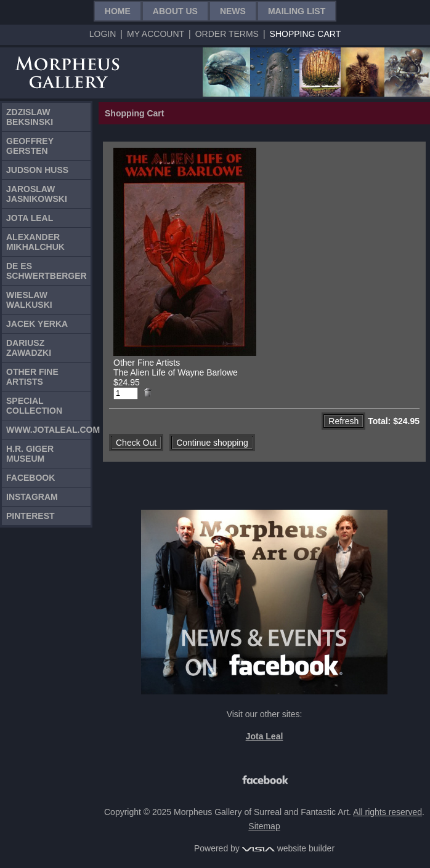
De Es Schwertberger (47, 271)
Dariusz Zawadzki (29, 348)
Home (118, 11)
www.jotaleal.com (48, 430)
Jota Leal (30, 218)
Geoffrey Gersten (30, 146)
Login (103, 34)
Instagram (32, 497)
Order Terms (227, 34)
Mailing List (297, 11)
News (233, 11)
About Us (175, 11)
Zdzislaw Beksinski (30, 117)
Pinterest (30, 516)
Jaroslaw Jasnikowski (37, 194)
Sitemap (264, 826)
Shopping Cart (306, 34)
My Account (156, 34)
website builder (288, 848)
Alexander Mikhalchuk (35, 242)
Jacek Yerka (37, 324)
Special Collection (34, 406)
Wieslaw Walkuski (29, 300)
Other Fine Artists (32, 377)
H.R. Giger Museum (30, 454)
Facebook (30, 478)
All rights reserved (387, 812)
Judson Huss (37, 170)
